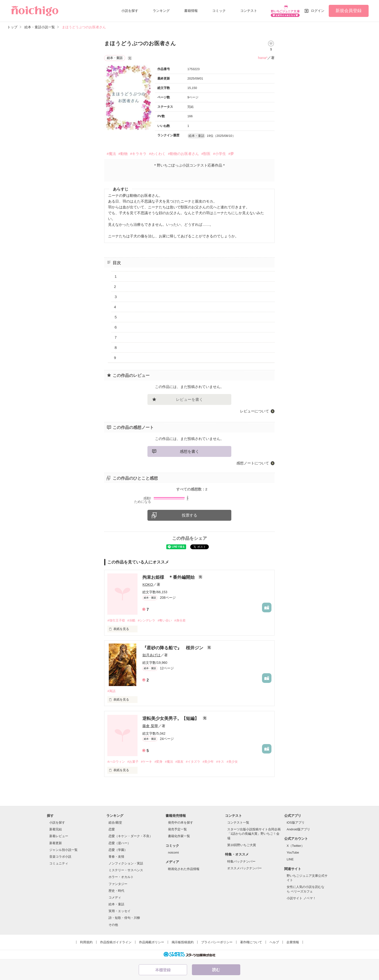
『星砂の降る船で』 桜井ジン (173, 648)
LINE (290, 859)
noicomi (173, 852)
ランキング (161, 11)
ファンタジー (118, 884)
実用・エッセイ (120, 911)
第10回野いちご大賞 (241, 845)
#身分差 (180, 620)
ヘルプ (274, 942)
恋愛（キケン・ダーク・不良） (131, 836)
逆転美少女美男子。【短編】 (171, 718)
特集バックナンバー (241, 861)
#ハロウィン (116, 762)
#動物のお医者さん (183, 154)
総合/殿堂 (115, 823)
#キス (220, 762)
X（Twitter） (295, 846)
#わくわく (157, 154)
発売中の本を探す (181, 823)
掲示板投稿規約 (183, 942)
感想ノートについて (253, 463)
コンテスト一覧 (238, 823)
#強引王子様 (116, 620)
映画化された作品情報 (184, 869)
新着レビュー (59, 836)
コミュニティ (59, 863)
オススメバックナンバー (244, 868)
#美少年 (208, 762)
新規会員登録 (349, 11)
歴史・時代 (116, 891)
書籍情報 (191, 11)
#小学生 (219, 154)
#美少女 (232, 762)
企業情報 (293, 942)
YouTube (293, 852)
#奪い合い (165, 620)
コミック (219, 11)
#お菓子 (133, 762)
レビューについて (255, 411)
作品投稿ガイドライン (116, 942)
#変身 (158, 762)
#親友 (179, 762)
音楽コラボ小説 (60, 857)
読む (216, 970)
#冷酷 (131, 620)
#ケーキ (146, 762)
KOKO (148, 584)
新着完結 (56, 829)
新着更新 (56, 843)
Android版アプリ (298, 829)
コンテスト (249, 11)
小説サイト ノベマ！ (301, 898)
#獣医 (206, 154)
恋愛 (112, 829)
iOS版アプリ (296, 823)
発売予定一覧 (177, 829)
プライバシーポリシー (217, 942)
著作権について (251, 942)
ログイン (318, 11)
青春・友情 (116, 857)
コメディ (115, 897)
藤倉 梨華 (150, 726)
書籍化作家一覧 (179, 836)
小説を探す (130, 11)
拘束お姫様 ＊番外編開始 (169, 577)
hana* (263, 58)
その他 (113, 925)
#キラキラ (138, 154)
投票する (189, 515)
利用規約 (86, 942)
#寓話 (111, 691)
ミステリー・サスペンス (126, 870)
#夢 (231, 154)
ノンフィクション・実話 (126, 863)
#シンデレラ (146, 620)
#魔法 (111, 154)
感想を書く (189, 451)
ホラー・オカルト (121, 877)
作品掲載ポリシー (152, 942)
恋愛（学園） (118, 850)
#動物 (123, 154)
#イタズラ (193, 762)
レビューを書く (189, 399)
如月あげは (151, 655)
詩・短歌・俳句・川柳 (124, 918)
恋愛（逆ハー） (120, 843)
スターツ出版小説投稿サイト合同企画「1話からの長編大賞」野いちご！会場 (254, 834)
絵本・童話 (116, 904)
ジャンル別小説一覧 (63, 850)
